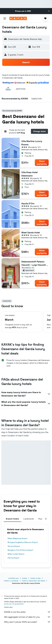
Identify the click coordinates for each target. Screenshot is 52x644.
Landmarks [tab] (29, 519)
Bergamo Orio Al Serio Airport (20, 550)
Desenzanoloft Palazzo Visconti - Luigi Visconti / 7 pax (34, 263)
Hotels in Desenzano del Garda (33, 581)
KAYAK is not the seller (27, 612)
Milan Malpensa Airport (18, 538)
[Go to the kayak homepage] (18, 18)
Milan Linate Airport (16, 554)
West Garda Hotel (31, 232)
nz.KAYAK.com (13, 578)
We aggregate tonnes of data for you (27, 617)
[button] (49, 11)
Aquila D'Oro (28, 203)
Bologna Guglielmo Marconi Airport (23, 542)
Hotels (25, 578)
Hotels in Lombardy (11, 581)
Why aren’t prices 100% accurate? (27, 622)
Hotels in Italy (35, 578)
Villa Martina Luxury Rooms (32, 143)
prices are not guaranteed (14, 604)
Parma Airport (14, 558)
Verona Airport (14, 546)
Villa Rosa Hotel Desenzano (29, 174)
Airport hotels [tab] (12, 519)
